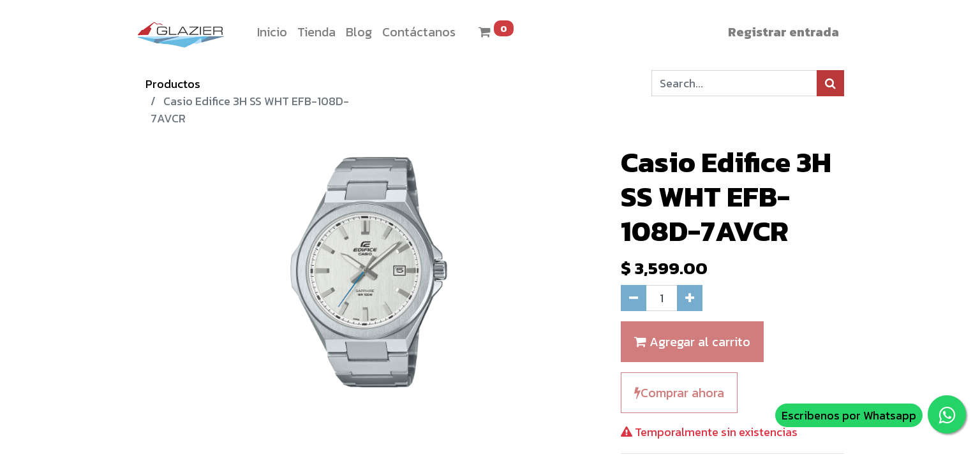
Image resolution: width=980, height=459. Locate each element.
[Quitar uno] (634, 298)
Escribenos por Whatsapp (849, 415)
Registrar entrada (783, 32)
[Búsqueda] (830, 83)
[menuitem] (272, 32)
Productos (173, 84)
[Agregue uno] (690, 298)
